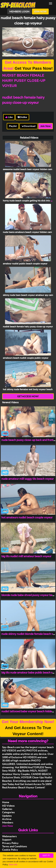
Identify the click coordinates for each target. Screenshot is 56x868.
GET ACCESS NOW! (28, 396)
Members (8, 822)
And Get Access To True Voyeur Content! (28, 728)
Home (6, 802)
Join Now (46, 126)
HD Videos (8, 806)
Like (9, 117)
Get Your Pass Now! (28, 65)
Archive (7, 819)
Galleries (7, 809)
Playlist (13, 126)
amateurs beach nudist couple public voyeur (26, 358)
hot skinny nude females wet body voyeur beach (28, 389)
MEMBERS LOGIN (19, 11)
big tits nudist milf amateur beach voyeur (26, 556)
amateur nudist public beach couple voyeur (25, 264)
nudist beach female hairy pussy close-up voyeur (28, 327)
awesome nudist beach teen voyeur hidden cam (27, 169)
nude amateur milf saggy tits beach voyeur (28, 479)
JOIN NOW (40, 11)
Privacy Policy (10, 843)
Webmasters (9, 836)
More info (13, 865)
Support (7, 840)
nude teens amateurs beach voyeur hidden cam (27, 232)
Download (29, 126)
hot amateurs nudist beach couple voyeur (27, 517)
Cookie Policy (10, 850)
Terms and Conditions (15, 846)
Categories (8, 812)
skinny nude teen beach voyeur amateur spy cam (28, 295)
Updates (7, 816)
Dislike (22, 117)
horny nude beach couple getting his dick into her (28, 201)
